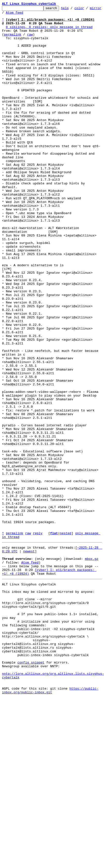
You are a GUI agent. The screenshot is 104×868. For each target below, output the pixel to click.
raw (30, 40)
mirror (8, 15)
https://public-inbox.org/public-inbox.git (50, 825)
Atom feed (28, 15)
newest (29, 659)
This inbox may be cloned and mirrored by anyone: (48, 706)
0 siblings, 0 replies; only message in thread (49, 31)
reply (38, 639)
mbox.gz (92, 668)
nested (66, 639)
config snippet (31, 791)
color (87, 9)
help (73, 9)
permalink (13, 40)
